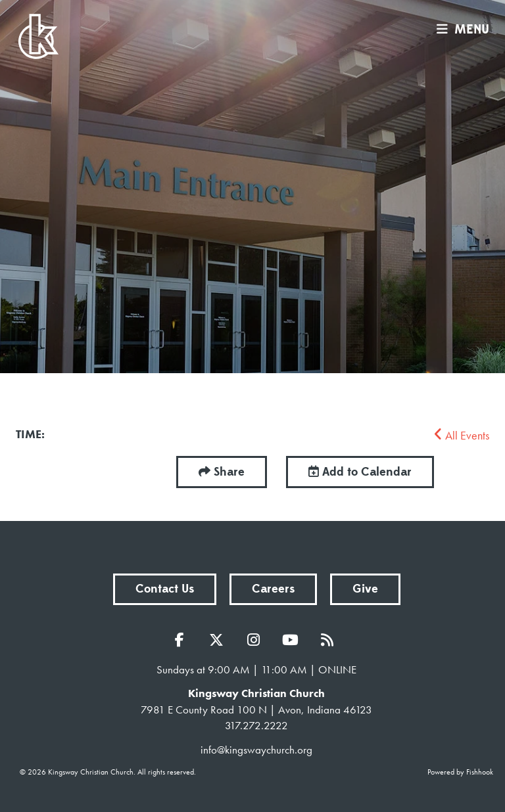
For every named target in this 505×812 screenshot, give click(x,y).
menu (460, 30)
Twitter (220, 640)
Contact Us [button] (165, 589)
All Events (462, 435)
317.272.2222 (256, 725)
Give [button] (365, 589)
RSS (330, 640)
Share (229, 472)
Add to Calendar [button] (360, 472)
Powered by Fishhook (460, 772)
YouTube (293, 640)
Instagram (256, 640)
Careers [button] (273, 589)
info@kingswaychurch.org (256, 750)
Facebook (183, 640)
